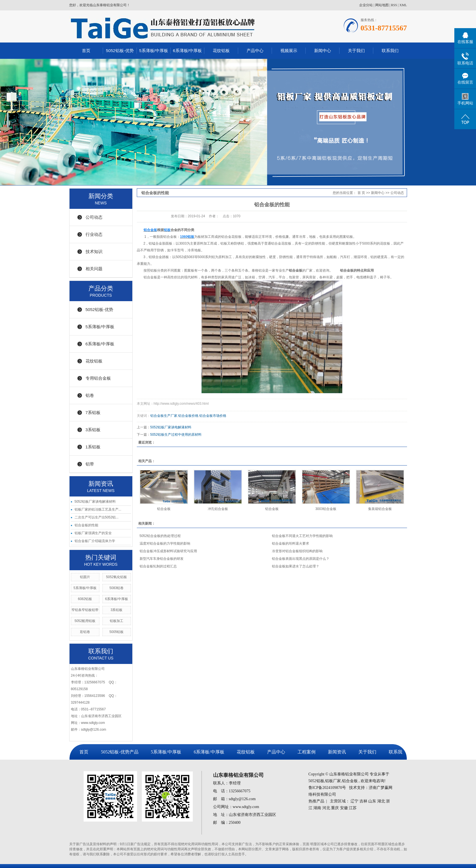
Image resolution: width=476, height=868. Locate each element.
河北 (326, 808)
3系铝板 (93, 430)
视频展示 (289, 51)
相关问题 (94, 269)
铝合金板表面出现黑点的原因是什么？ (301, 559)
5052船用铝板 (85, 621)
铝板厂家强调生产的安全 (93, 533)
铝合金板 (164, 509)
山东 (372, 801)
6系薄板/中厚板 (187, 51)
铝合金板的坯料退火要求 (290, 543)
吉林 (363, 801)
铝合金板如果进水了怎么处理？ (296, 566)
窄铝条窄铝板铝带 (85, 610)
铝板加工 (117, 621)
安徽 (344, 808)
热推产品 (316, 801)
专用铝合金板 (98, 378)
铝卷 (90, 395)
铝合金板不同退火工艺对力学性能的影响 (302, 536)
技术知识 (94, 251)
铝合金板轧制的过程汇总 (158, 566)
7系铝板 (93, 412)
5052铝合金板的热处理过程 (160, 536)
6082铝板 (85, 599)
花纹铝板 (221, 51)
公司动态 (94, 217)
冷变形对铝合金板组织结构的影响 (297, 551)
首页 (86, 51)
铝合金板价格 (188, 416)
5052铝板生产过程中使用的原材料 (176, 435)
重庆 (335, 808)
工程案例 (307, 752)
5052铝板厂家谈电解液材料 (95, 502)
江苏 (353, 808)
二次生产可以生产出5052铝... (97, 517)
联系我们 (390, 51)
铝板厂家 (333, 781)
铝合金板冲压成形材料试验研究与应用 (168, 551)
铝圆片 (85, 577)
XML (403, 5)
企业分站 (366, 5)
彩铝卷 (85, 632)
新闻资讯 (337, 752)
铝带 (90, 464)
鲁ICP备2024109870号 (327, 788)
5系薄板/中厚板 (154, 51)
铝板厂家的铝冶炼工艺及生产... (98, 509)
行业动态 (94, 234)
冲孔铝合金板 (218, 509)
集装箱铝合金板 (380, 509)
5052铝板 (316, 781)
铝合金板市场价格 (213, 416)
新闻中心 (323, 51)
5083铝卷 (117, 588)
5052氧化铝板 (117, 577)
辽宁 (354, 801)
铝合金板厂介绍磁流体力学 (95, 541)
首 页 (361, 193)
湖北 (381, 801)
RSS (394, 5)
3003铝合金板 (326, 509)
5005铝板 (117, 632)
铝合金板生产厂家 (164, 416)
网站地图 (382, 5)
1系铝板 (93, 447)
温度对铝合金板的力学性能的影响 (165, 543)
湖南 (317, 808)
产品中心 (255, 51)
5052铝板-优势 (120, 51)
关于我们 (356, 51)
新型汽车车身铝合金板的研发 (162, 559)
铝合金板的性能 (86, 525)
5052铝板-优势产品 (119, 752)
